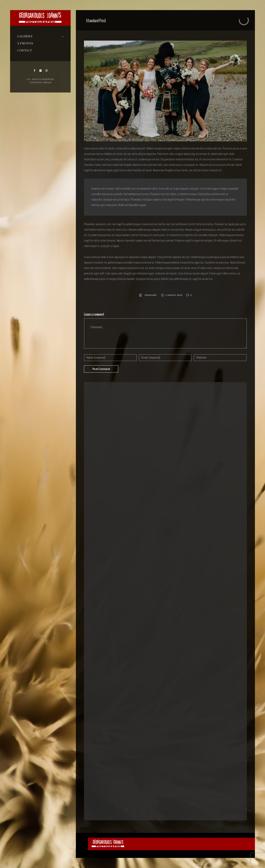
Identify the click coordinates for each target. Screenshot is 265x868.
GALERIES (25, 36)
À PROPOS (25, 43)
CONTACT (25, 50)
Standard (151, 295)
